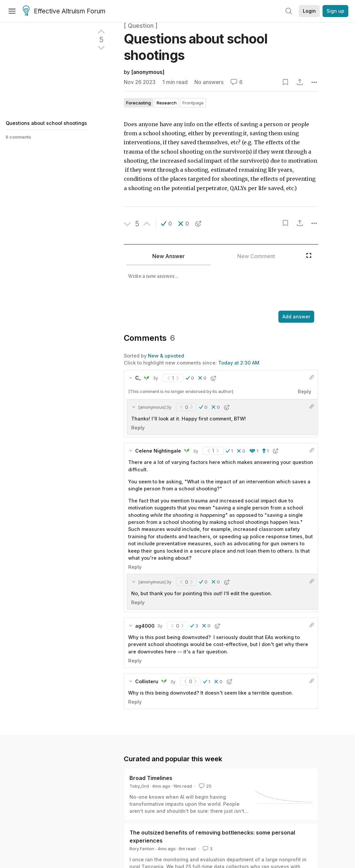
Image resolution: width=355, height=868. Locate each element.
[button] (166, 224)
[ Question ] (141, 26)
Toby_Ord (139, 786)
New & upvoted (166, 356)
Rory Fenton (142, 849)
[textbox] (220, 289)
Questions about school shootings (46, 123)
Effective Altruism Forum (64, 11)
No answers (209, 82)
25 (205, 786)
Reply (304, 391)
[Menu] (12, 11)
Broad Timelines (151, 778)
